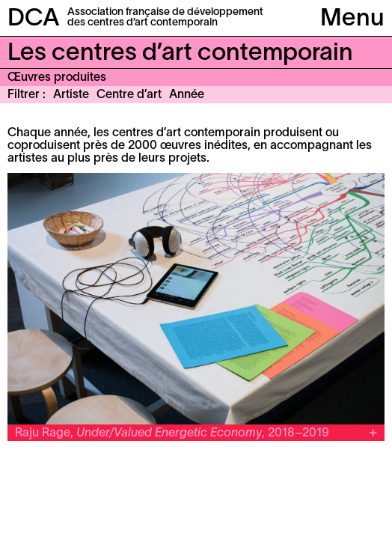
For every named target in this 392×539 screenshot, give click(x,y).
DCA (34, 19)
